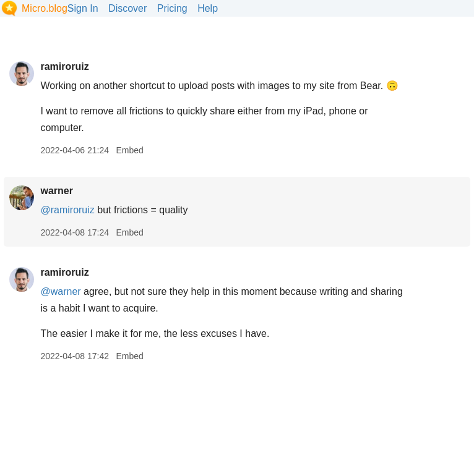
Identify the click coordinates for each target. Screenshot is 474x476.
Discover (127, 8)
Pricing (172, 8)
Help (208, 8)
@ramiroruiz (67, 210)
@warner (60, 291)
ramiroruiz (64, 66)
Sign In (83, 8)
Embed (129, 150)
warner (56, 191)
